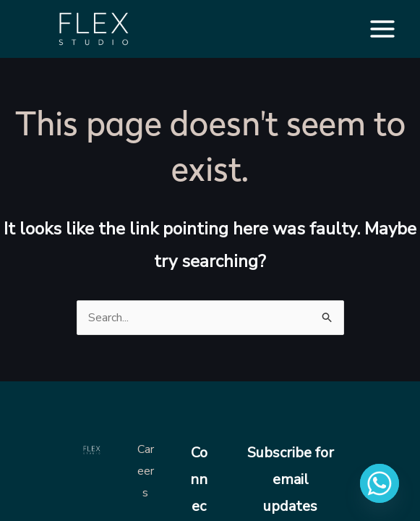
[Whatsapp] (380, 483)
